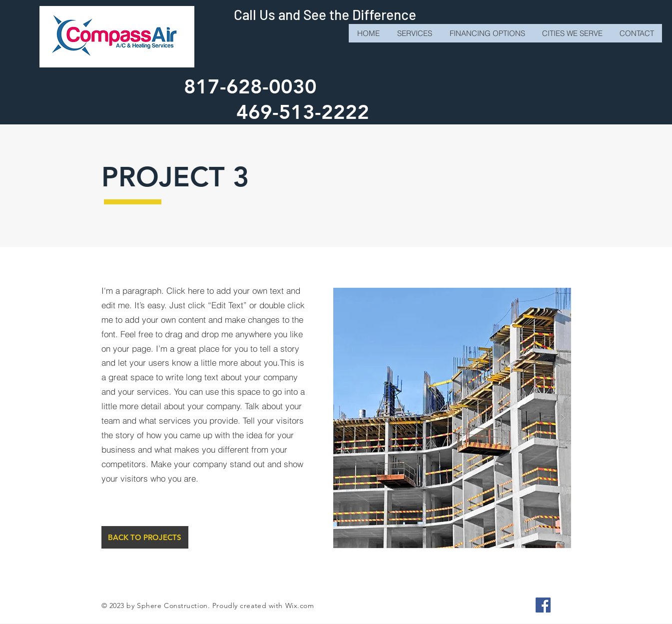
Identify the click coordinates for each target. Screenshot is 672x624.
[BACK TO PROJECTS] (145, 537)
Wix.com (300, 606)
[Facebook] (543, 605)
